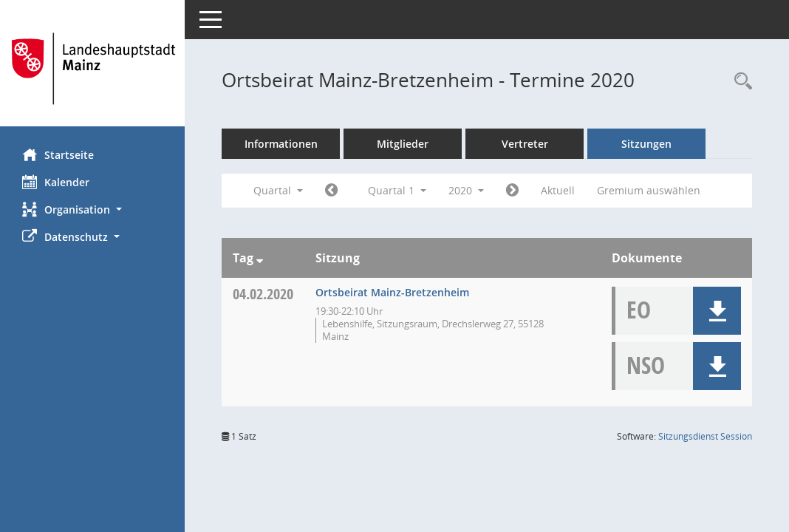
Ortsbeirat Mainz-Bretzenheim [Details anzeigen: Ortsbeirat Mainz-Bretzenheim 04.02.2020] (392, 292)
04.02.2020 (263, 294)
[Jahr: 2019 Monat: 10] (331, 191)
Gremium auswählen (649, 190)
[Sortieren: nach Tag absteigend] (260, 258)
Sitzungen (646, 144)
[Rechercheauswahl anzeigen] (740, 82)
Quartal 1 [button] (397, 190)
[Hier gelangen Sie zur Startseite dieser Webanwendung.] (92, 69)
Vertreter (525, 144)
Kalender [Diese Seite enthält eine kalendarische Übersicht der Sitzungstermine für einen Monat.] (56, 182)
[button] (92, 209)
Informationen (281, 144)
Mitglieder (403, 144)
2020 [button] (466, 190)
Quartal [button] (278, 190)
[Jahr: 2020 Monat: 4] (512, 191)
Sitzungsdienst (705, 436)
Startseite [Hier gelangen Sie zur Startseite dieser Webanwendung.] (58, 154)
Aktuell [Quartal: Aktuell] (558, 190)
